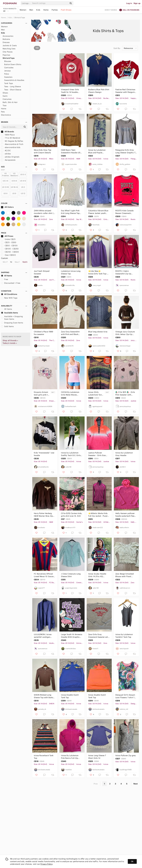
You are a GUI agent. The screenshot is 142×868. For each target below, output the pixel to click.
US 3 (23, 187)
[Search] (50, 3)
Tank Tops (9, 83)
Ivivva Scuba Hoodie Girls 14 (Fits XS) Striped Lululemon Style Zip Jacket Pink (99, 575)
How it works (111, 10)
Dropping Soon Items (12, 323)
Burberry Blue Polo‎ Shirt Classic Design (99, 91)
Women (23, 10)
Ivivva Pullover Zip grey (126, 755)
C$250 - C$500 (10, 252)
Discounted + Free (11, 283)
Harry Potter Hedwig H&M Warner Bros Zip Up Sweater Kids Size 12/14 (43, 515)
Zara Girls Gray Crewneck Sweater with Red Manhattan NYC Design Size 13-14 (99, 636)
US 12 (23, 193)
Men (31, 10)
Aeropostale (8, 160)
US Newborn (14, 175)
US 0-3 (23, 175)
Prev (96, 784)
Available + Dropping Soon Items (12, 318)
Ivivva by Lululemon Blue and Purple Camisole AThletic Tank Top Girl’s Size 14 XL (99, 151)
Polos (7, 74)
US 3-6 (5, 181)
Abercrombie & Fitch (12, 144)
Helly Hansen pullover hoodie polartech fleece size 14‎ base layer (126, 515)
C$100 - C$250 (10, 249)
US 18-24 (14, 187)
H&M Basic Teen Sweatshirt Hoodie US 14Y (71, 151)
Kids (38, 10)
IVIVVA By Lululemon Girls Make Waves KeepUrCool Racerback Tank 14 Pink (71, 394)
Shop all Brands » (10, 340)
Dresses (6, 42)
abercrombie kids (11, 147)
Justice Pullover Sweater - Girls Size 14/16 (97, 454)
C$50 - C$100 (9, 246)
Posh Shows (66, 10)
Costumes (7, 99)
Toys (5, 105)
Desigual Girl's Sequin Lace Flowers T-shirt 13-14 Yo (126, 696)
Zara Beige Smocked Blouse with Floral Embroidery (125, 575)
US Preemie (5, 175)
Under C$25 (8, 239)
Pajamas (6, 55)
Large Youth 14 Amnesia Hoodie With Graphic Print (72, 636)
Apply (25, 262)
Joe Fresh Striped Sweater (42, 272)
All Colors (7, 207)
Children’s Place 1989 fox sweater (43, 333)
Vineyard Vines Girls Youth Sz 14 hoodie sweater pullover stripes (72, 91)
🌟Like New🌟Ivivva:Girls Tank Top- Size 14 (98, 272)
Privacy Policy (46, 864)
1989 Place (8, 135)
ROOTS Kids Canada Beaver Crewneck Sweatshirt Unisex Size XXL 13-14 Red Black (125, 212)
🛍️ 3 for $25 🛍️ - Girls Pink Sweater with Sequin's (125, 394)
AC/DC (6, 151)
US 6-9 (14, 181)
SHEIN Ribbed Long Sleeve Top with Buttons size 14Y (44, 696)
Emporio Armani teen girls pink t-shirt (41, 394)
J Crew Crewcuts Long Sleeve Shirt (71, 575)
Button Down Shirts (13, 64)
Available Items (9, 313)
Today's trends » (10, 343)
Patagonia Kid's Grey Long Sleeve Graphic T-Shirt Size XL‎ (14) (126, 151)
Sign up (137, 3)
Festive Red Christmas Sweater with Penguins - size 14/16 (125, 91)
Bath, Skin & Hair (10, 102)
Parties (55, 10)
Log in (129, 3)
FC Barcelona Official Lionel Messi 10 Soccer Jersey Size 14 (44, 575)
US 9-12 (23, 181)
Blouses (8, 61)
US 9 (14, 193)
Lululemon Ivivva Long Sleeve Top (71, 272)
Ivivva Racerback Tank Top (44, 757)
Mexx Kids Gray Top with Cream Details (43, 151)
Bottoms (6, 39)
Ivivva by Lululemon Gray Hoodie (124, 454)
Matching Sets (9, 49)
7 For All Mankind (11, 138)
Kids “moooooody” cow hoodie (44, 454)
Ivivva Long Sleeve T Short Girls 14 (97, 757)
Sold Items (7, 326)
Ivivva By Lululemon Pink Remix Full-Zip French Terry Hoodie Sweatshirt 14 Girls (70, 757)
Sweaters (8, 77)
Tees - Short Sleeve (13, 90)
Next (136, 784)
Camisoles (9, 68)
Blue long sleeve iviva (98, 332)
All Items (7, 276)
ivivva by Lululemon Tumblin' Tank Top (124, 636)
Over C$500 (8, 255)
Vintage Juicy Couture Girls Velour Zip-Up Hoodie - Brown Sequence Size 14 (125, 333)
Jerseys (7, 71)
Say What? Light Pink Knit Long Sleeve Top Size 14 (70, 212)
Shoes (5, 93)
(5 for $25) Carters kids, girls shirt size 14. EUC (72, 515)
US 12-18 (5, 187)
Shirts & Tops (20, 18)
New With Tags (9, 298)
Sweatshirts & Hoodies (14, 80)
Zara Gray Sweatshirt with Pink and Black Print (70, 333)
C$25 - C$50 (9, 242)
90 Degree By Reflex (12, 141)
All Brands (8, 132)
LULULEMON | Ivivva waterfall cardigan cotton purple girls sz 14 (43, 636)
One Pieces (8, 52)
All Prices (7, 236)
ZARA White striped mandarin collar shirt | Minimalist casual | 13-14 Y (44, 212)
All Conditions (9, 294)
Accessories (8, 36)
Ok (132, 861)
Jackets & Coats (10, 45)
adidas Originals (10, 157)
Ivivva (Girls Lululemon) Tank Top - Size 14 (95, 394)
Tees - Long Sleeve (13, 86)
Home (46, 10)
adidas (6, 154)
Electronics (6, 115)
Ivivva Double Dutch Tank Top (70, 696)
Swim (5, 96)
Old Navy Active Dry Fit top (44, 91)
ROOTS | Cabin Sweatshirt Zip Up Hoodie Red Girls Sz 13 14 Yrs (125, 272)
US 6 (5, 193)
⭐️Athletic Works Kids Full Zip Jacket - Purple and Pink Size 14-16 (98, 515)
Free (5, 279)
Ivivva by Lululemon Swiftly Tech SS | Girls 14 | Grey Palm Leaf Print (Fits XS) (71, 454)
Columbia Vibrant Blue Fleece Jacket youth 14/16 (98, 212)
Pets (3, 112)
